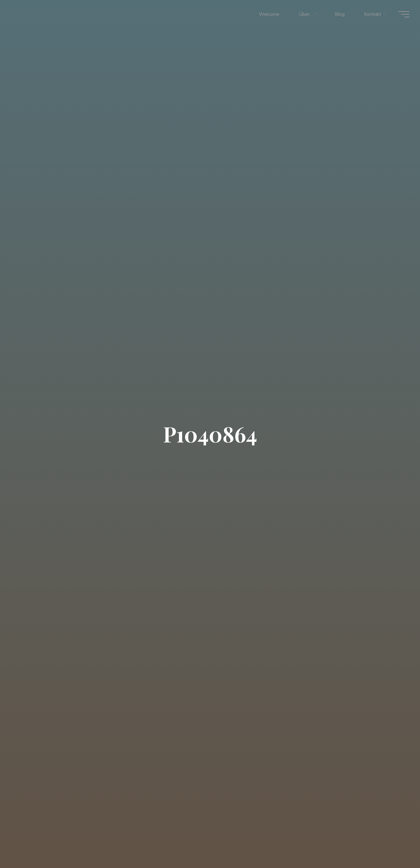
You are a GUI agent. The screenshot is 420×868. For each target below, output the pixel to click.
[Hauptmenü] (402, 15)
